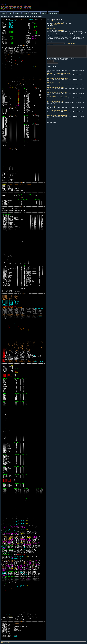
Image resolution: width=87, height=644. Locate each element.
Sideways (60, 30)
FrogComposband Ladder (60, 23)
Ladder (17, 13)
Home (3, 13)
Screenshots (53, 13)
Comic (44, 13)
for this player (53, 24)
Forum (25, 13)
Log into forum (71, 43)
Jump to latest (51, 28)
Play (10, 13)
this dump (52, 21)
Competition (34, 13)
